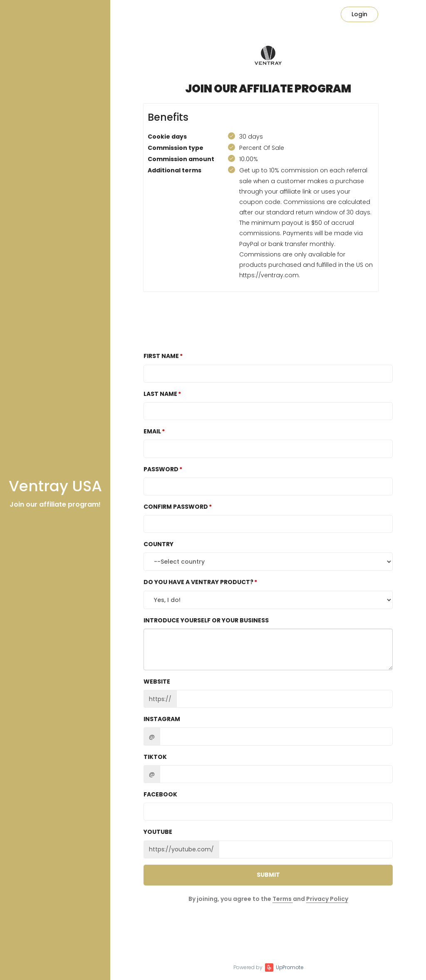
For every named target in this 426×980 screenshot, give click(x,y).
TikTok (155, 757)
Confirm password (176, 507)
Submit (268, 875)
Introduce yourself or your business (206, 620)
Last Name (160, 394)
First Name (161, 356)
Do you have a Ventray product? (198, 582)
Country (159, 544)
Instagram (162, 719)
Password (161, 469)
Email (152, 431)
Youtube (158, 832)
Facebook (160, 794)
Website (157, 682)
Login (359, 14)
